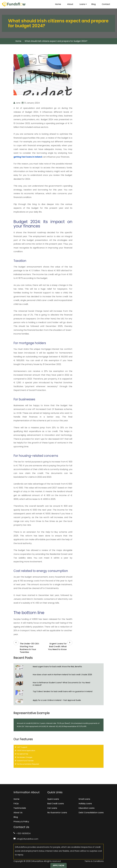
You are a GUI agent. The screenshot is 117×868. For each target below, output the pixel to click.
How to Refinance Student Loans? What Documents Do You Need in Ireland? (61, 684)
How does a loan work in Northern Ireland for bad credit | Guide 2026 (64, 675)
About (70, 4)
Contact (106, 4)
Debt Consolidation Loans (91, 812)
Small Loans (84, 799)
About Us (18, 812)
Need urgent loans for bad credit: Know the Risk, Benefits (58, 667)
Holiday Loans (85, 803)
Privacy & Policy (21, 821)
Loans (83, 4)
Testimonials (20, 808)
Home (58, 4)
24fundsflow (37, 861)
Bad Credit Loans (56, 803)
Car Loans (52, 808)
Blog (93, 4)
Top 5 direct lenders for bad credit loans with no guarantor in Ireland (65, 691)
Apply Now (58, 865)
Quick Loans (53, 799)
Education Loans (87, 808)
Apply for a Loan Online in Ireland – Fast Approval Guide (59, 700)
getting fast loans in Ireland (28, 157)
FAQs (16, 803)
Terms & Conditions (94, 861)
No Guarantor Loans (57, 812)
